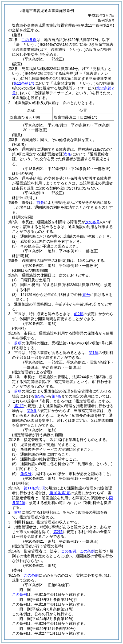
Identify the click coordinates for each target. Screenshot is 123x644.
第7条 (56, 396)
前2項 (79, 314)
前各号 (26, 474)
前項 (18, 343)
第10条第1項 (60, 493)
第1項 (94, 353)
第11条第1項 (34, 488)
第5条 (39, 396)
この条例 (29, 40)
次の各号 (93, 222)
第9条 (32, 411)
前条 (40, 203)
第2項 (58, 532)
